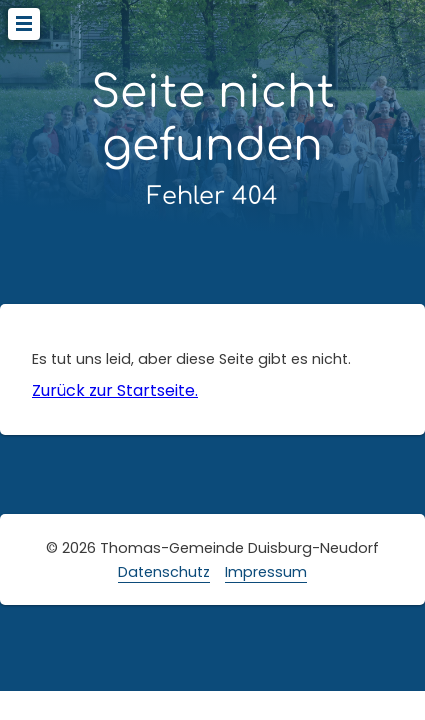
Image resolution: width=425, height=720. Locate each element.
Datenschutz (164, 572)
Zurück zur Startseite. (115, 390)
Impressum (266, 572)
